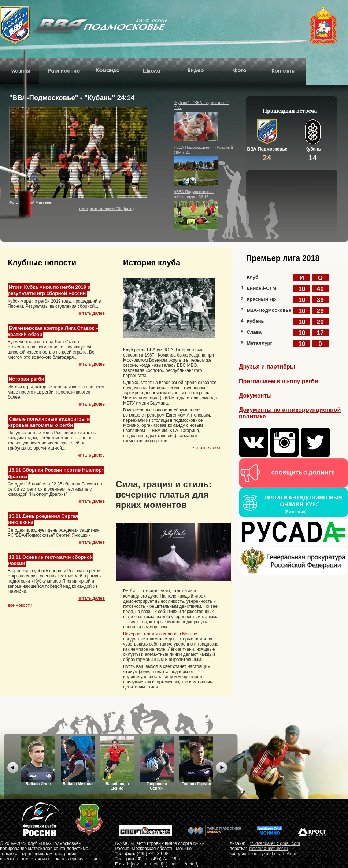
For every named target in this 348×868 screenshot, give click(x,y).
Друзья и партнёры (267, 367)
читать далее (91, 313)
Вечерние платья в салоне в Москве (160, 634)
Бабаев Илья (38, 761)
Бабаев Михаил (78, 761)
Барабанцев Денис (117, 763)
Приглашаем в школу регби (279, 381)
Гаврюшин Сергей (157, 763)
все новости (20, 605)
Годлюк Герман (196, 761)
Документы (255, 396)
